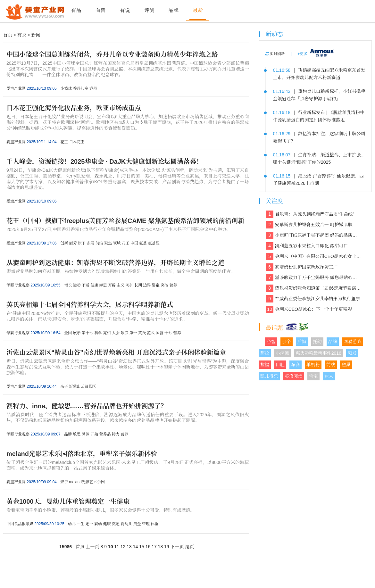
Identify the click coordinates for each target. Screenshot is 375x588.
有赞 (101, 10)
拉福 (265, 365)
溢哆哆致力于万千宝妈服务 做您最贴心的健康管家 (314, 278)
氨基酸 (154, 243)
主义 (121, 285)
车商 (296, 365)
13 (129, 547)
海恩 (103, 285)
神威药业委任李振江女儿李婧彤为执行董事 (313, 299)
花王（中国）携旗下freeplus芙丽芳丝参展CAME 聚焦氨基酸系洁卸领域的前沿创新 (125, 221)
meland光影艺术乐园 (87, 482)
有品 (76, 10)
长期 (138, 285)
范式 (151, 333)
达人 (329, 376)
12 (123, 547)
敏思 (77, 434)
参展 (90, 243)
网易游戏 (353, 342)
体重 (154, 524)
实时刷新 (275, 54)
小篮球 (66, 88)
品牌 (173, 10)
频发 (352, 353)
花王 (64, 142)
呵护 (129, 285)
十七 (168, 333)
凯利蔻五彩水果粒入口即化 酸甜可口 (307, 246)
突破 (164, 285)
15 (142, 547)
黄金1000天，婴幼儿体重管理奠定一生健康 (68, 501)
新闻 (36, 35)
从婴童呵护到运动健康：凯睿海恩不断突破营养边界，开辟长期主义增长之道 (115, 263)
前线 (331, 365)
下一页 (177, 547)
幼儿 (72, 524)
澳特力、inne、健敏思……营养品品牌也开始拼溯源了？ (87, 406)
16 (148, 547)
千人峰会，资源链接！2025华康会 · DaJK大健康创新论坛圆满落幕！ (104, 161)
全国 (68, 333)
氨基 (143, 243)
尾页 (189, 547)
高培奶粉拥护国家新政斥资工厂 (302, 267)
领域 (117, 243)
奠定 (116, 524)
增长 (68, 285)
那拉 (265, 353)
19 (167, 547)
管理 (146, 524)
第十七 (88, 333)
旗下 (82, 243)
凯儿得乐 (269, 376)
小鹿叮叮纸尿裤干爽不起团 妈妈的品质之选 (314, 235)
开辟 (112, 285)
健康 (94, 285)
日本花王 (77, 142)
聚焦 (108, 243)
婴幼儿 (126, 524)
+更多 (302, 54)
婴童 (156, 285)
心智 (271, 342)
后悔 (302, 342)
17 (154, 547)
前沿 (99, 243)
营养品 (105, 434)
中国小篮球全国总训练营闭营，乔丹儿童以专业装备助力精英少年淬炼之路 (112, 54)
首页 (8, 35)
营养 (173, 285)
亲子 (64, 386)
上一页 (93, 547)
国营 (160, 333)
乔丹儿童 (80, 88)
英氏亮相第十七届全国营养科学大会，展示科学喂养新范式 (90, 305)
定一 (89, 524)
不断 (86, 285)
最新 (198, 10)
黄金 (137, 524)
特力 (116, 434)
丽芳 (73, 243)
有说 (125, 10)
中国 (134, 243)
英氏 (142, 333)
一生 (80, 524)
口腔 (280, 365)
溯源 (86, 434)
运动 (77, 285)
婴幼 (98, 524)
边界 (147, 285)
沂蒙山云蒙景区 (82, 386)
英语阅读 (294, 376)
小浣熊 (282, 353)
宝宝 (313, 376)
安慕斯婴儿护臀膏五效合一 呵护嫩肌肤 (309, 225)
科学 (98, 333)
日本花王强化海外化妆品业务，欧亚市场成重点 (74, 108)
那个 (287, 342)
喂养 (124, 333)
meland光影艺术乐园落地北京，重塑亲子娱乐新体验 (82, 454)
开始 (94, 434)
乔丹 (93, 88)
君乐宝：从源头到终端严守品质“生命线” (310, 214)
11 (117, 547)
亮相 (107, 333)
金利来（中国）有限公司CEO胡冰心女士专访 (314, 257)
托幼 (317, 342)
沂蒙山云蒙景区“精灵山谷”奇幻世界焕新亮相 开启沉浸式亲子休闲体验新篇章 (116, 352)
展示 (77, 333)
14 (136, 547)
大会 (116, 333)
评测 (149, 10)
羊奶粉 (313, 365)
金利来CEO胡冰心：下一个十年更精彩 (309, 309)
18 (161, 547)
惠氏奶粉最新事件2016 (318, 353)
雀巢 (346, 365)
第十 (133, 333)
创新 (64, 243)
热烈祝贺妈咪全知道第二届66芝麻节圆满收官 (314, 288)
